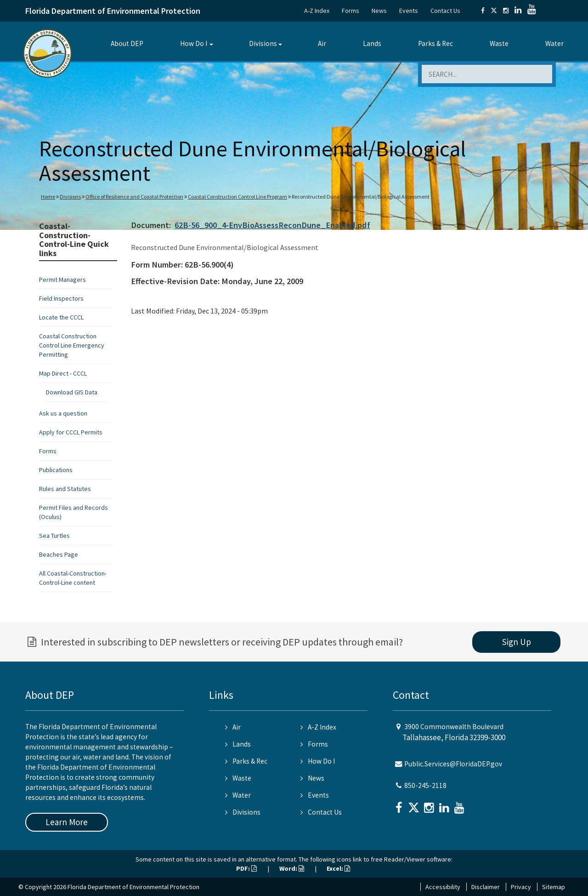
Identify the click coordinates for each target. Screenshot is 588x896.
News (379, 11)
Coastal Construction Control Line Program (237, 197)
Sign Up (517, 642)
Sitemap (554, 887)
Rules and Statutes (65, 489)
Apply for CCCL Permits (71, 432)
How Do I (194, 43)
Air (322, 43)
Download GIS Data (72, 392)
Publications (56, 470)
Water (554, 43)
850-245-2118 (425, 785)
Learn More (67, 822)
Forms (351, 11)
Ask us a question (63, 413)
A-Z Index (317, 11)
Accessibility (443, 887)
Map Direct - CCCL (63, 373)
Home (48, 197)
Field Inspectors (61, 298)
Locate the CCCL (61, 317)
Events (409, 11)
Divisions (263, 43)
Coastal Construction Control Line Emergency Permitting (72, 345)
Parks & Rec (435, 43)
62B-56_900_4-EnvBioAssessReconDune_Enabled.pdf (272, 225)
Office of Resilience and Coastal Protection (134, 197)
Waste (499, 43)
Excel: (338, 868)
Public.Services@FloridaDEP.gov (453, 764)
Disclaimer (486, 887)
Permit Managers (62, 280)
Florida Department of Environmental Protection (113, 11)
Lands (372, 43)
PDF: (246, 868)
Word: (292, 868)
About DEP (127, 43)
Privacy (521, 887)
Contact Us (445, 11)
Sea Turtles (54, 536)
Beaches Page (59, 554)
